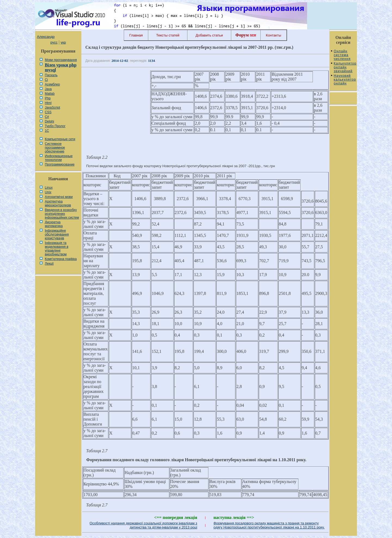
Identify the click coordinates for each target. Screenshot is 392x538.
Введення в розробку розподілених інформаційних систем (62, 214)
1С (47, 131)
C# (47, 117)
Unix (48, 192)
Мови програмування (61, 60)
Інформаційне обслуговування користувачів (57, 234)
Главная (136, 35)
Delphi (50, 121)
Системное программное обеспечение (55, 148)
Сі (46, 80)
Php (48, 98)
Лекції (49, 264)
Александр (46, 37)
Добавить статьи (209, 35)
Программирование (60, 164)
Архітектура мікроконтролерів (58, 203)
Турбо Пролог (55, 126)
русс (54, 42)
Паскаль (51, 75)
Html (48, 103)
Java (48, 89)
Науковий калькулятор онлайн (345, 80)
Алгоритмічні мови (59, 197)
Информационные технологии (59, 158)
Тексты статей (168, 35)
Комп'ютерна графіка (61, 259)
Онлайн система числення (342, 55)
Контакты (273, 35)
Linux (49, 188)
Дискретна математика (54, 224)
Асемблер (52, 84)
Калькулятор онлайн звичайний (345, 67)
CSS (48, 112)
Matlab (50, 94)
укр (63, 42)
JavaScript (53, 108)
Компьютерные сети (60, 139)
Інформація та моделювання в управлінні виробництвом (57, 249)
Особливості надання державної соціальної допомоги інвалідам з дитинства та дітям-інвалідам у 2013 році (143, 525)
